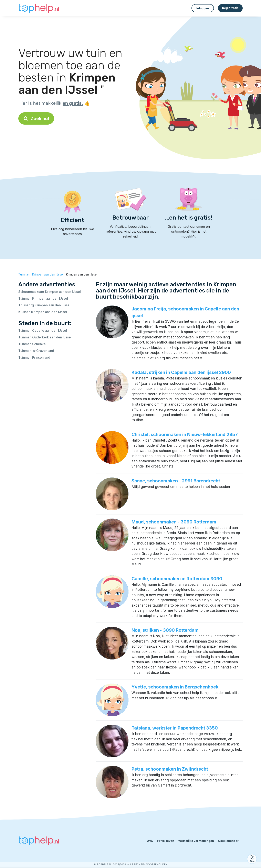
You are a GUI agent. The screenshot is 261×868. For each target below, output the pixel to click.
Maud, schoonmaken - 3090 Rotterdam (174, 522)
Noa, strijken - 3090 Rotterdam (165, 630)
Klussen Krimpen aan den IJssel (43, 312)
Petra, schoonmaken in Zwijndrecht (170, 769)
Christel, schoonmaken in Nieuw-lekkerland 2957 (185, 434)
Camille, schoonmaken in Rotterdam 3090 (177, 579)
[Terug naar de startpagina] (39, 8)
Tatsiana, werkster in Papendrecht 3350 (175, 728)
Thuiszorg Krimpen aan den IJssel (44, 305)
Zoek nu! (36, 118)
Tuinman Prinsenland (34, 357)
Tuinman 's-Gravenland (36, 351)
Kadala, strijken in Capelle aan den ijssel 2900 (181, 372)
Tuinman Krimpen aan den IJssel (43, 298)
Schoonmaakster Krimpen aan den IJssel (50, 292)
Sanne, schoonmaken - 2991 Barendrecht (176, 481)
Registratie (230, 8)
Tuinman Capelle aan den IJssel (43, 330)
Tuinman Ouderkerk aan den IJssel (45, 337)
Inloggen (203, 8)
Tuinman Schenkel (32, 344)
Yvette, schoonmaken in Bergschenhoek (175, 687)
